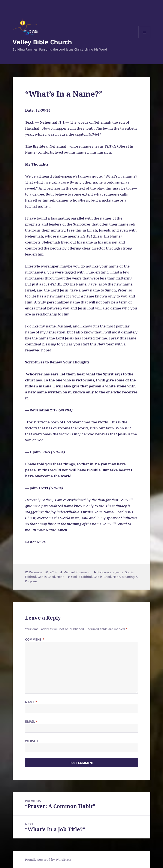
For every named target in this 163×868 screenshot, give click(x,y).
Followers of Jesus (110, 572)
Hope (61, 577)
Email (31, 721)
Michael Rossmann (77, 572)
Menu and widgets (144, 38)
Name (31, 702)
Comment (35, 639)
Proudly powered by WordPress (48, 860)
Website (32, 741)
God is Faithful (81, 577)
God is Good (46, 577)
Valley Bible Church (42, 42)
